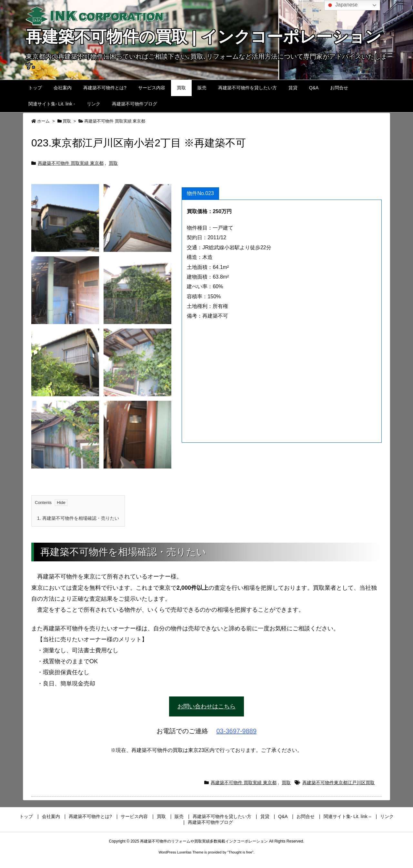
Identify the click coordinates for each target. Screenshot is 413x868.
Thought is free (240, 852)
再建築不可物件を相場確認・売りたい (78, 518)
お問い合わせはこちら (206, 706)
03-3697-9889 (237, 731)
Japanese (342, 5)
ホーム (43, 121)
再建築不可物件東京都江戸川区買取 (338, 783)
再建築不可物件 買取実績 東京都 (115, 121)
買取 (67, 121)
